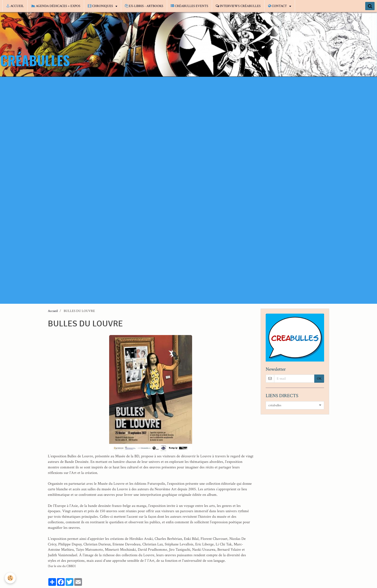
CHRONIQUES (101, 6)
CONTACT (278, 6)
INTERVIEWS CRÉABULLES (238, 6)
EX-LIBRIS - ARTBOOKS (144, 6)
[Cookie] (10, 578)
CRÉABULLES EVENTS (189, 6)
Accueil (53, 311)
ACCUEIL (15, 6)
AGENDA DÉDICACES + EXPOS (56, 6)
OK (319, 379)
